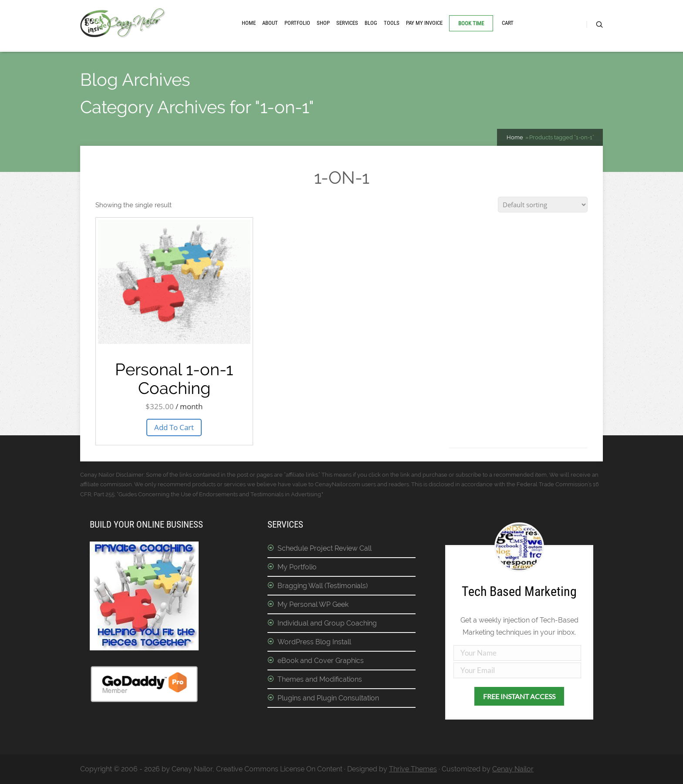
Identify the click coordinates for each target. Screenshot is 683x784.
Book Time (471, 23)
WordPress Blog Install (314, 642)
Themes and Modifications (320, 679)
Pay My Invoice (424, 23)
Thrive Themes (413, 769)
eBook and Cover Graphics (321, 661)
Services (347, 23)
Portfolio (297, 23)
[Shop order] (543, 205)
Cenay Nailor (513, 769)
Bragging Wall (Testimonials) (323, 586)
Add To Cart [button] (174, 427)
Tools (392, 23)
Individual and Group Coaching (327, 623)
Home (249, 23)
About (270, 23)
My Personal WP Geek (313, 604)
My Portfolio (297, 567)
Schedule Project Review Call (325, 548)
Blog (371, 23)
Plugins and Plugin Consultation (328, 698)
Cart (508, 23)
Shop (323, 23)
